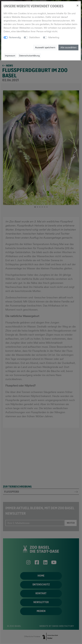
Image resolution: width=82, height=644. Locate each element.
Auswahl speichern (45, 47)
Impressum (10, 56)
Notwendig (15, 37)
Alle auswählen (68, 47)
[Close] (77, 5)
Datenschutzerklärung (29, 56)
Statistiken (35, 37)
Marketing (54, 37)
